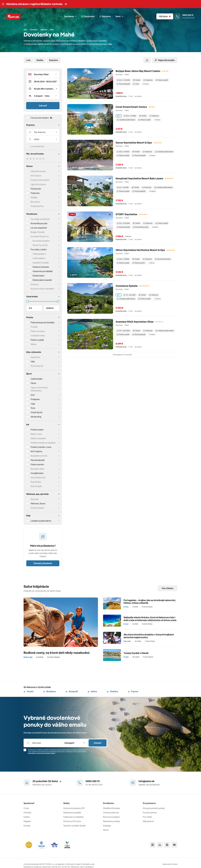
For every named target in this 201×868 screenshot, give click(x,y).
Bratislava (50, 691)
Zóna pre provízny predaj (154, 808)
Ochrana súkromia (111, 813)
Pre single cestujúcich (40, 219)
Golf (33, 395)
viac (110, 44)
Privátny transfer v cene (41, 447)
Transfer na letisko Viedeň (75, 826)
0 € (30, 308)
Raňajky (34, 197)
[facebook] (153, 845)
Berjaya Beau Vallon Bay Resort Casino (138, 71)
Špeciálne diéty (37, 469)
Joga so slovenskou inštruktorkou (39, 389)
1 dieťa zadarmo (39, 254)
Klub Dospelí (36, 486)
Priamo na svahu (38, 331)
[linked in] (160, 845)
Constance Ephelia (127, 286)
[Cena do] (43, 301)
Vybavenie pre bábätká (43, 271)
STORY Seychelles (126, 214)
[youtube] (174, 845)
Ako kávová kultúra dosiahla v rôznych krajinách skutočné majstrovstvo (149, 636)
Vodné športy (37, 412)
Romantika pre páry (39, 223)
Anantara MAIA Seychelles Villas (135, 322)
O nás (26, 808)
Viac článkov (168, 588)
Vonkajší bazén (37, 473)
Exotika (40, 60)
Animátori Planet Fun (40, 236)
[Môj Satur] (165, 16)
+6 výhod (145, 84)
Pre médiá (147, 817)
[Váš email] (42, 743)
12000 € (50, 308)
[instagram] (167, 845)
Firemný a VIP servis (72, 821)
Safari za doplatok (38, 438)
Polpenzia (35, 193)
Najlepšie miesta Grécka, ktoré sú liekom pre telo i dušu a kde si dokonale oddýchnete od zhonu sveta (150, 619)
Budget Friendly (38, 232)
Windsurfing (36, 417)
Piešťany (112, 691)
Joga (33, 404)
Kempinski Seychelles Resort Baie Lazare (139, 178)
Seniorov (35, 284)
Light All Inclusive (38, 184)
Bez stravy (35, 202)
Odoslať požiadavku (43, 563)
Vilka (33, 362)
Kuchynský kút (37, 366)
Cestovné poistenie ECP (74, 808)
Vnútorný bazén (37, 508)
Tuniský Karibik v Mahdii (136, 653)
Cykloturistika (36, 379)
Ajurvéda (34, 499)
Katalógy (107, 826)
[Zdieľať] (147, 60)
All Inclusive (36, 176)
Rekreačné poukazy (112, 821)
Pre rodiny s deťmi (39, 250)
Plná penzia (36, 189)
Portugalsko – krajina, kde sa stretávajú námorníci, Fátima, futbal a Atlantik (150, 602)
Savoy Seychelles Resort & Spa (134, 143)
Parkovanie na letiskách (74, 817)
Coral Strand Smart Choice (131, 107)
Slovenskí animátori (41, 241)
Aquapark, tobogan (41, 263)
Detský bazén (39, 276)
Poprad (133, 691)
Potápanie (35, 399)
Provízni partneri (150, 813)
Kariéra (27, 817)
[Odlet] (43, 139)
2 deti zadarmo (39, 258)
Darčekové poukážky (72, 813)
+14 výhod (152, 191)
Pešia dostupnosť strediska (42, 322)
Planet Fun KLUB (40, 245)
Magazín (27, 821)
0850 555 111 (93, 781)
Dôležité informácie (112, 808)
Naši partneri (148, 821)
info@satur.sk (147, 781)
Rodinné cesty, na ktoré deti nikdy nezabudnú (57, 653)
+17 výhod (157, 299)
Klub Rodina (36, 482)
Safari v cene (36, 434)
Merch (106, 830)
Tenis (33, 408)
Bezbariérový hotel (39, 456)
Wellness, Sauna (38, 504)
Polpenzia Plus (37, 206)
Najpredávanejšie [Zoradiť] (165, 60)
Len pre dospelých (39, 228)
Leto (28, 60)
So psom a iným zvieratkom (42, 289)
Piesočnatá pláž (38, 460)
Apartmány (35, 357)
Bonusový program (111, 817)
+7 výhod (151, 263)
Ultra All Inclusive (38, 171)
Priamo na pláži (162, 80)
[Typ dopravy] (43, 132)
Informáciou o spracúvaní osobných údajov (42, 753)
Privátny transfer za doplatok (43, 443)
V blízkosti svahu (38, 336)
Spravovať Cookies (170, 864)
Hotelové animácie (41, 267)
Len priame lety (37, 146)
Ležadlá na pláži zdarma (126, 120)
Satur (119, 16)
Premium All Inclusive (40, 180)
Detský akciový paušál (42, 280)
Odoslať (98, 743)
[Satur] (13, 16)
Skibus (34, 344)
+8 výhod (155, 227)
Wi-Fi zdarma (36, 451)
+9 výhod (157, 120)
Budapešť (72, 691)
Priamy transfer (139, 263)
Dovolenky (70, 16)
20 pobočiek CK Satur (47, 781)
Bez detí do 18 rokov (163, 259)
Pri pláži (34, 327)
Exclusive (54, 60)
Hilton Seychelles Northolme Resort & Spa (140, 250)
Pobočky (27, 813)
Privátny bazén (37, 430)
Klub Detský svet (38, 478)
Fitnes (33, 383)
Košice (92, 691)
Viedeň (29, 691)
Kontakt (27, 826)
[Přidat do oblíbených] (110, 71)
